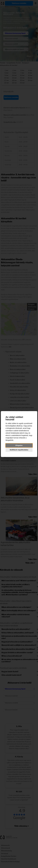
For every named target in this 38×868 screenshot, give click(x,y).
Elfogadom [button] (19, 445)
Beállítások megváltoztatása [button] (19, 450)
